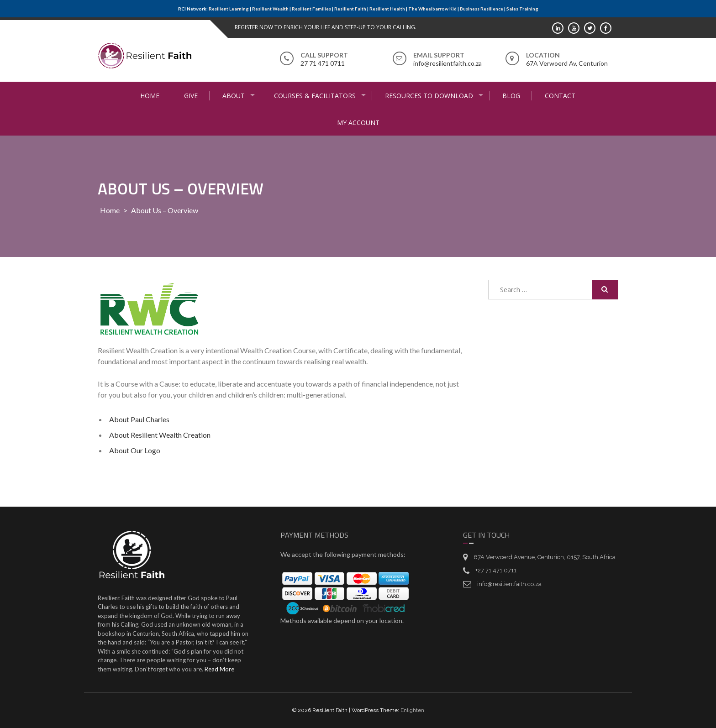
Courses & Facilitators (315, 96)
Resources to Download (429, 96)
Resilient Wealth (270, 9)
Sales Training (522, 9)
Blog (511, 96)
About (234, 96)
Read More (219, 669)
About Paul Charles (139, 419)
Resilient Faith (350, 9)
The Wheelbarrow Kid (432, 9)
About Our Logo (135, 450)
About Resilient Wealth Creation (160, 435)
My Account (358, 123)
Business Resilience (482, 9)
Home (150, 96)
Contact (560, 96)
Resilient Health (387, 9)
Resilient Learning (229, 9)
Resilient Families (311, 9)
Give (191, 96)
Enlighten (412, 710)
